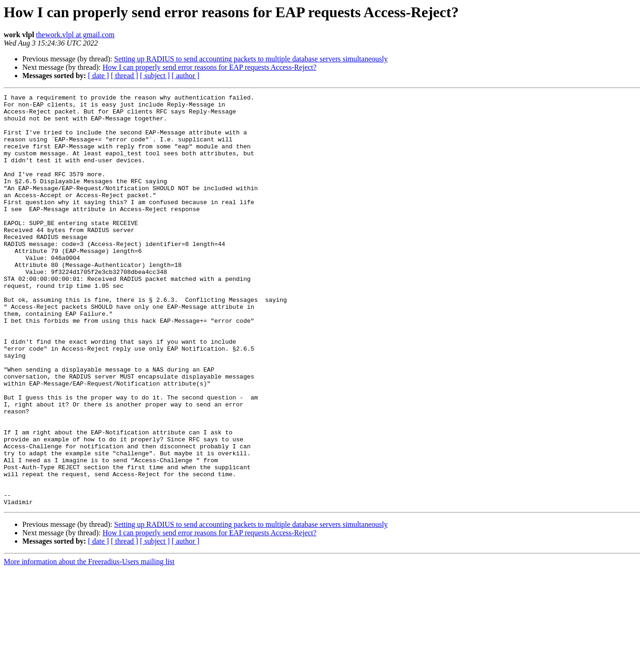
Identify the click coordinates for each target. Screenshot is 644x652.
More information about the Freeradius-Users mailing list (89, 644)
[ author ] (186, 76)
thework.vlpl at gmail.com (75, 35)
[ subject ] (155, 76)
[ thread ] (124, 76)
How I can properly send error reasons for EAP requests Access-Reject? (209, 67)
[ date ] (98, 76)
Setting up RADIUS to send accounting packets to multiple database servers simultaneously (251, 59)
